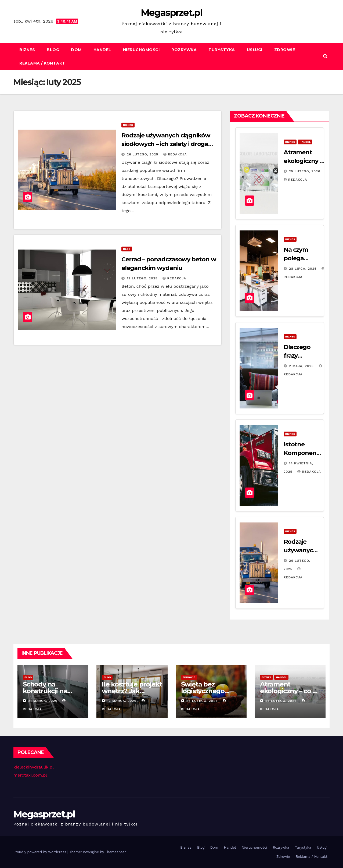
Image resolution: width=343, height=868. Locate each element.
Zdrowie (285, 50)
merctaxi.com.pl (30, 775)
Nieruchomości (141, 50)
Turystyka (222, 50)
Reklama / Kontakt (42, 63)
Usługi (255, 50)
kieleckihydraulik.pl (34, 767)
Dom (76, 50)
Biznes (27, 50)
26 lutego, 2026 (203, 701)
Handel (102, 50)
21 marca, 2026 (44, 701)
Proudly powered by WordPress (40, 852)
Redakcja (175, 154)
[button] (325, 56)
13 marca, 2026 (122, 701)
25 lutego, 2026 (305, 171)
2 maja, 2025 (302, 366)
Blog (53, 50)
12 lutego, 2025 (143, 278)
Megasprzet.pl (171, 13)
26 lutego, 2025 (143, 154)
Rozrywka (184, 50)
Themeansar (115, 852)
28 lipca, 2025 (304, 269)
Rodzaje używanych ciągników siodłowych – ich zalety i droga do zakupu (166, 144)
